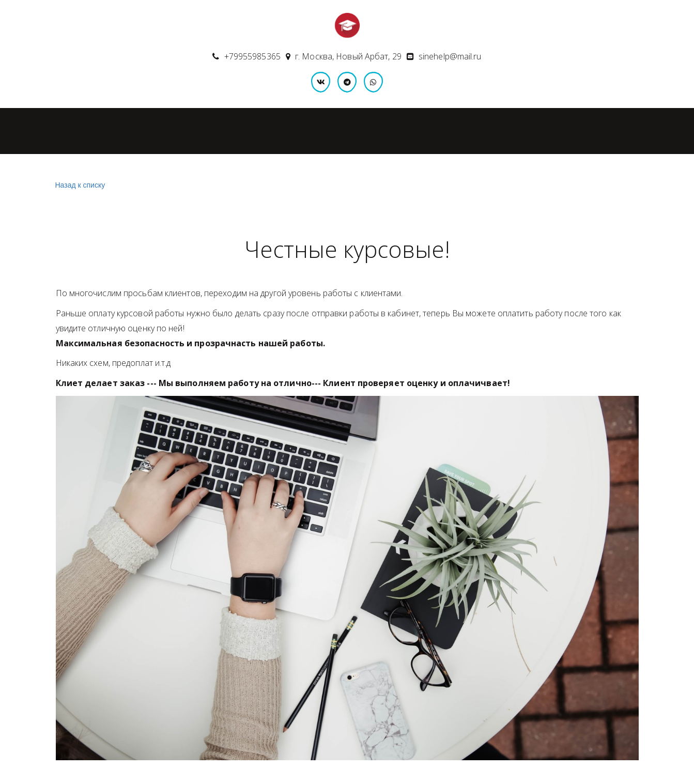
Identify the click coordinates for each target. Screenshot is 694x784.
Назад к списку (79, 185)
